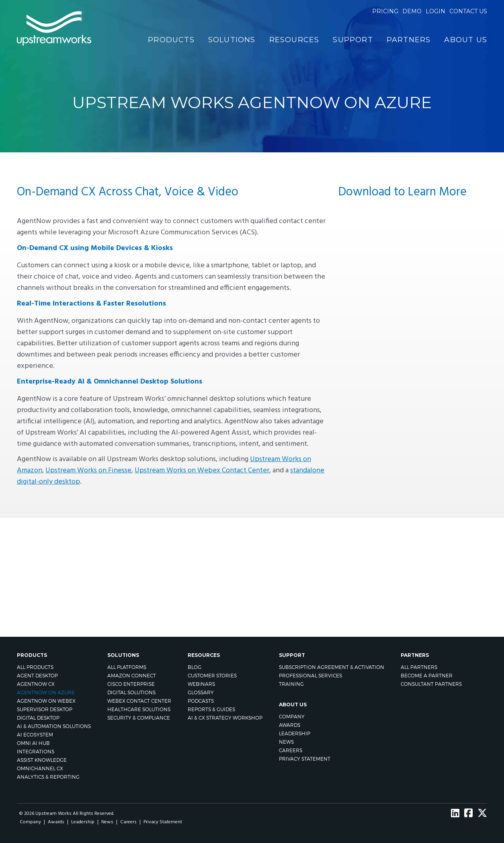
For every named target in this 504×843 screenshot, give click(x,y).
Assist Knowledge (42, 760)
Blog (195, 667)
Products (171, 40)
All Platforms (127, 667)
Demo (412, 11)
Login (435, 11)
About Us (466, 40)
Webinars (201, 684)
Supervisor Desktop (45, 709)
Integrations (36, 752)
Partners (409, 40)
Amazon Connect (132, 676)
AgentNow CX (36, 684)
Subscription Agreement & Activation (332, 667)
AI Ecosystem (35, 735)
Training (291, 684)
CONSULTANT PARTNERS (431, 684)
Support (353, 40)
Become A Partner (427, 676)
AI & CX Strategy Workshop (225, 718)
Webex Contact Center (139, 701)
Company (292, 717)
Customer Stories (212, 676)
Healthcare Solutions (139, 709)
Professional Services (310, 676)
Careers (291, 750)
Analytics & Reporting (48, 777)
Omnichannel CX (40, 768)
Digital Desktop (38, 718)
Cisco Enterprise (131, 684)
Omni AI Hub (33, 743)
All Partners (419, 667)
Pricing (385, 11)
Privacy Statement (305, 759)
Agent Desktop (37, 676)
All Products (35, 667)
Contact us (468, 11)
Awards (290, 725)
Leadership (295, 733)
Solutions (232, 40)
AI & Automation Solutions (54, 726)
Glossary (201, 692)
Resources (294, 40)
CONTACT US (367, 569)
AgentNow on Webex (46, 701)
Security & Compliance (139, 718)
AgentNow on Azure (46, 692)
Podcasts (201, 701)
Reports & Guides (211, 709)
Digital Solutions (131, 692)
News (286, 742)
